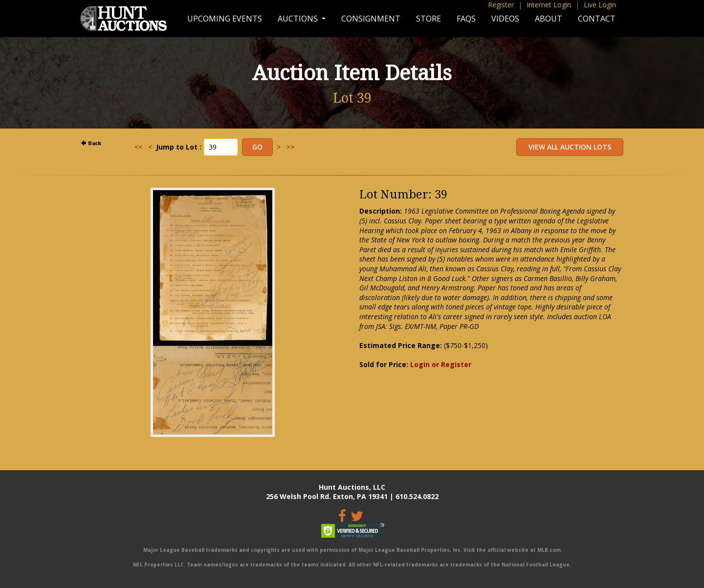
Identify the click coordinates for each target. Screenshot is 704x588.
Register (501, 5)
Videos (505, 19)
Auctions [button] (299, 19)
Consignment (371, 19)
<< (138, 147)
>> (290, 147)
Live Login (600, 5)
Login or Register (441, 364)
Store (429, 19)
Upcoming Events (225, 19)
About (549, 19)
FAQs (466, 19)
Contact (597, 19)
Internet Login (549, 5)
